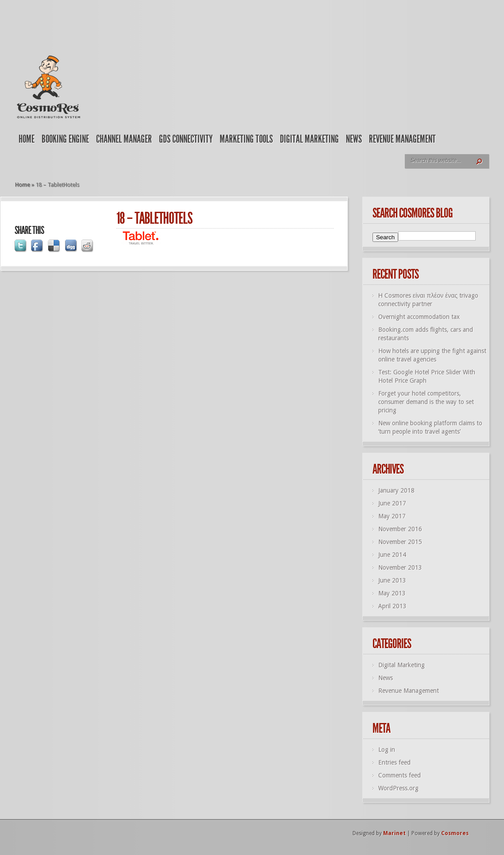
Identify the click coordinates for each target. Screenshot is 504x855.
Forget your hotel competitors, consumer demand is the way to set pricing (426, 402)
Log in (387, 750)
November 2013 (400, 567)
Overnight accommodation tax (419, 317)
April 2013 (392, 606)
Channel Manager (124, 139)
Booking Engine (65, 139)
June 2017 (392, 503)
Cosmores (455, 833)
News (354, 139)
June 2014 (392, 555)
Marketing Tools (246, 139)
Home (27, 139)
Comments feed (399, 775)
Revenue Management (402, 139)
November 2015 (400, 542)
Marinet (394, 833)
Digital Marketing (309, 139)
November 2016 (400, 529)
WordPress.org (398, 788)
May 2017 (392, 516)
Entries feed (394, 762)
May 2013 (392, 593)
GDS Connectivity (186, 139)
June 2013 (392, 580)
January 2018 (396, 490)
